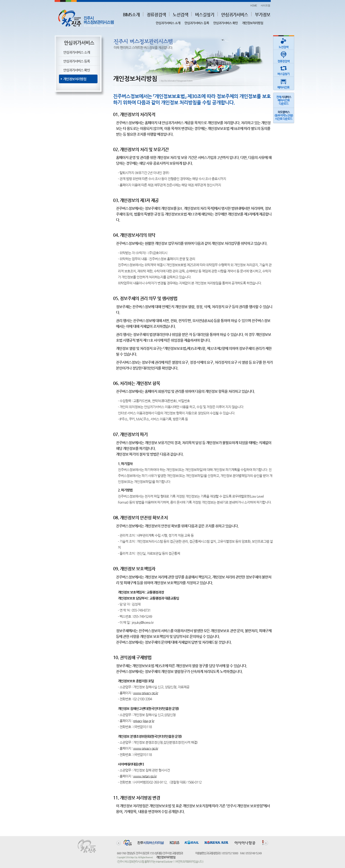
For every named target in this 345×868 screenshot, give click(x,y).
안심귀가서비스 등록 (197, 23)
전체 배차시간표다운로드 (284, 100)
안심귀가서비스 (235, 15)
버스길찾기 (205, 15)
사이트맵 (265, 5)
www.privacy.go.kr (146, 693)
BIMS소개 (131, 15)
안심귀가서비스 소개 (168, 23)
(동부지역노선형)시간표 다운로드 (284, 115)
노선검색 (180, 15)
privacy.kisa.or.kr (144, 721)
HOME (253, 5)
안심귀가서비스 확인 (225, 23)
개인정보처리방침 (253, 23)
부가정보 (263, 15)
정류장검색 (156, 15)
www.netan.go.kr (145, 776)
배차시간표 (283, 83)
